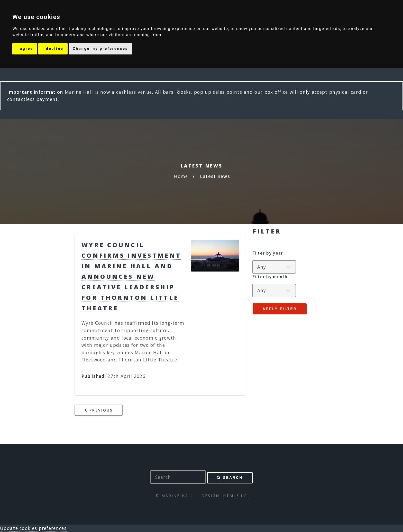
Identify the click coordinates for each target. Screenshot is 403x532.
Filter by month (270, 277)
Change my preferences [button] (100, 49)
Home (181, 176)
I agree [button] (25, 49)
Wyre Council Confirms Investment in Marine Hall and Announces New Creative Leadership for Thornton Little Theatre (131, 276)
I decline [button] (53, 49)
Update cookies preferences (33, 528)
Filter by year (268, 253)
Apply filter (280, 309)
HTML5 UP (235, 496)
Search (233, 478)
